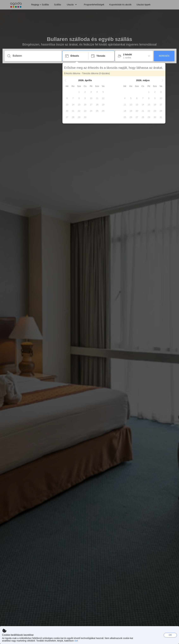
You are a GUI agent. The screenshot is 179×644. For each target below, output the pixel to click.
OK (170, 635)
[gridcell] (79, 92)
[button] (65, 80)
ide (76, 641)
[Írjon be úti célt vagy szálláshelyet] (36, 56)
